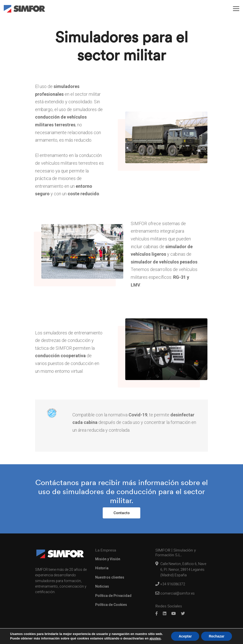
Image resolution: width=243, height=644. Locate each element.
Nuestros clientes (110, 577)
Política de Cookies (111, 605)
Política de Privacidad (113, 596)
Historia (102, 568)
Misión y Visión (108, 559)
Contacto (122, 513)
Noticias (102, 586)
